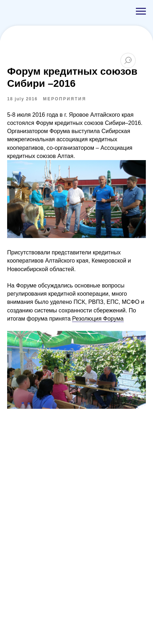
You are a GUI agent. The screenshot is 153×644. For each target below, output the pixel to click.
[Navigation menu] (141, 11)
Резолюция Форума (98, 319)
